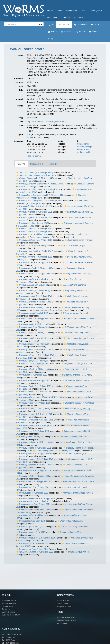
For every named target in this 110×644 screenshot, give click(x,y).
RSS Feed (9, 640)
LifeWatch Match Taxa (67, 620)
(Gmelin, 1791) (41, 237)
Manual (94, 32)
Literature (64, 25)
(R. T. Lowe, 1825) (33, 291)
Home (50, 11)
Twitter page (10, 637)
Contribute (79, 18)
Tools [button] (80, 32)
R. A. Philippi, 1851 (34, 206)
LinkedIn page (10, 643)
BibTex (30, 137)
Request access (64, 606)
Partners (6, 609)
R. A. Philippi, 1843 (33, 543)
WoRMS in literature (11, 615)
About (59, 11)
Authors (19, 82)
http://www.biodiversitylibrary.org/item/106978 (47, 122)
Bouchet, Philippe (85, 147)
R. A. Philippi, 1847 (34, 414)
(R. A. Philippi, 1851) (53, 451)
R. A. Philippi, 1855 (33, 274)
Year (21, 86)
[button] (17, 173)
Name (20, 55)
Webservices (63, 623)
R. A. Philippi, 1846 (34, 178)
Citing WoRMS (64, 601)
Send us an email (12, 634)
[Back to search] (34, 156)
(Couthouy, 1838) (32, 307)
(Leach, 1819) (31, 246)
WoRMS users (8, 612)
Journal (19, 99)
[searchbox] (20, 24)
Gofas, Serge (83, 144)
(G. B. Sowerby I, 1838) (36, 538)
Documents (52, 18)
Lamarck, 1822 (32, 285)
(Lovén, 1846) (32, 223)
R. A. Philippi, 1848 (34, 296)
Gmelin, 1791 (73, 234)
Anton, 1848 (31, 527)
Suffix (20, 106)
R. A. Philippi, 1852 (34, 268)
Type (21, 118)
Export (20, 135)
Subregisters (72, 11)
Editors (52, 32)
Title (21, 90)
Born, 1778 (31, 521)
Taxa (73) (21, 164)
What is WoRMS (9, 601)
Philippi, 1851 (33, 380)
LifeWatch (66, 18)
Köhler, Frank (83, 149)
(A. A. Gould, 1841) (34, 251)
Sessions (18, 141)
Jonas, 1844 (33, 510)
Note (21, 125)
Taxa (51, 25)
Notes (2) (53, 164)
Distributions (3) (37, 164)
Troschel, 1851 (32, 313)
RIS (29, 135)
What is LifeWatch (10, 604)
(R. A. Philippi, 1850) (34, 173)
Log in (51, 39)
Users (84, 11)
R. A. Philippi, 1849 (39, 184)
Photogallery (96, 11)
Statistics (66, 32)
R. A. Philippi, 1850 (33, 262)
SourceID (18, 79)
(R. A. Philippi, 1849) (36, 175)
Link (21, 122)
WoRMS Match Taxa (66, 618)
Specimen (96, 25)
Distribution (80, 25)
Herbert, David (83, 152)
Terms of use (63, 604)
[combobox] (21, 24)
